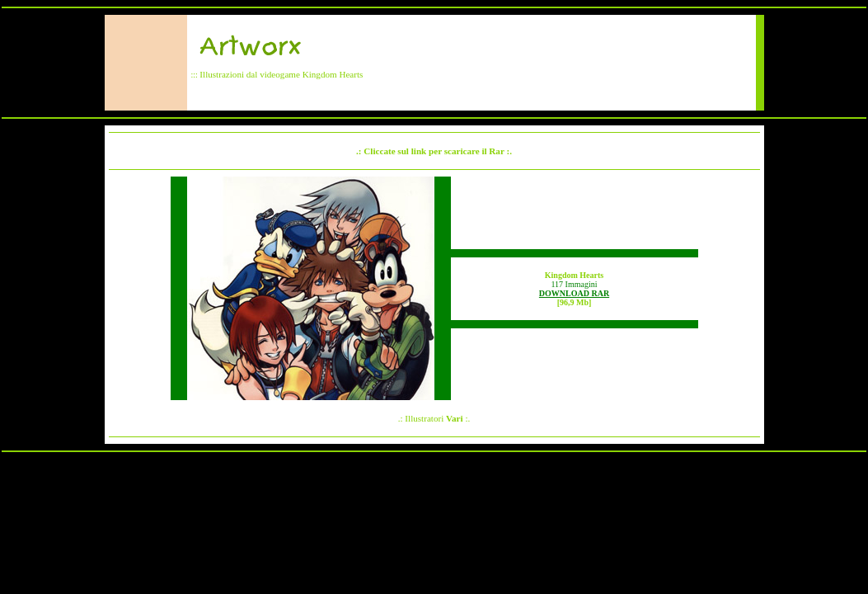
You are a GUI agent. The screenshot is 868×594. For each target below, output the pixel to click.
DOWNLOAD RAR (574, 293)
